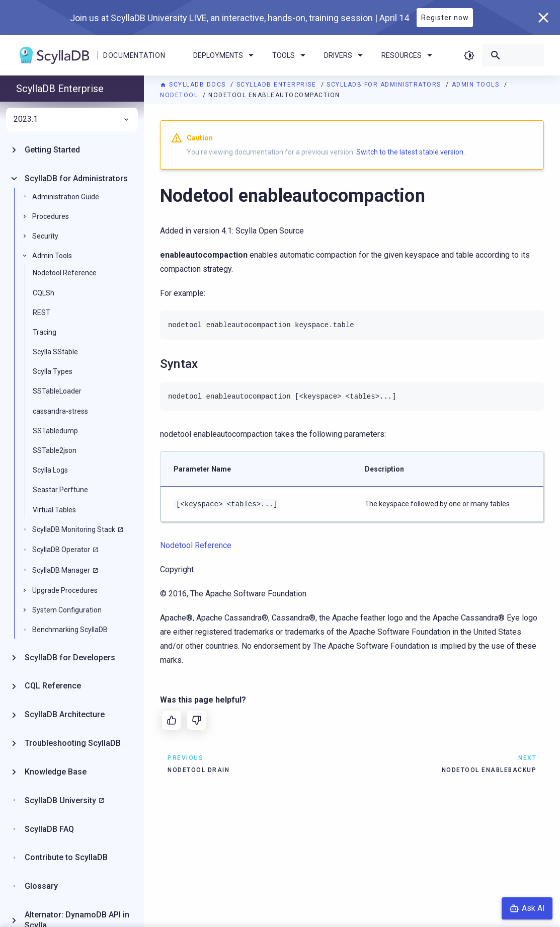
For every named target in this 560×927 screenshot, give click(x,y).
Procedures (51, 216)
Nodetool (180, 95)
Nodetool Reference (65, 273)
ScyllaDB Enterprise (277, 85)
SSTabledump (55, 431)
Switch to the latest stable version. (411, 152)
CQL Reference (53, 686)
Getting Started (52, 150)
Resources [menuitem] (409, 55)
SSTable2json (55, 450)
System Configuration (67, 610)
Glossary (41, 886)
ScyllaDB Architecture (65, 714)
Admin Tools (477, 85)
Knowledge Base (56, 772)
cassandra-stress (60, 411)
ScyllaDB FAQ (49, 829)
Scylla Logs (50, 470)
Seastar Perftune (60, 490)
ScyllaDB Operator (61, 550)
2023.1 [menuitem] (72, 119)
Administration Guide (66, 197)
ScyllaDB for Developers (70, 658)
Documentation (134, 55)
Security (45, 236)
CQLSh (44, 293)
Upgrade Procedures (65, 590)
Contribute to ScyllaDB (66, 857)
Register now (445, 18)
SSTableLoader (57, 391)
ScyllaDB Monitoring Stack (74, 529)
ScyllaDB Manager (61, 570)
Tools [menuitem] (291, 55)
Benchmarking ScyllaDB (70, 630)
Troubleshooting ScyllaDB (73, 743)
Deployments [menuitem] (225, 55)
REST (42, 313)
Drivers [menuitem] (345, 55)
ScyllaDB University (60, 800)
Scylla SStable (55, 352)
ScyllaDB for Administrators (385, 85)
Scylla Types (53, 371)
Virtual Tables (54, 510)
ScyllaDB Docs (194, 85)
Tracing (45, 332)
